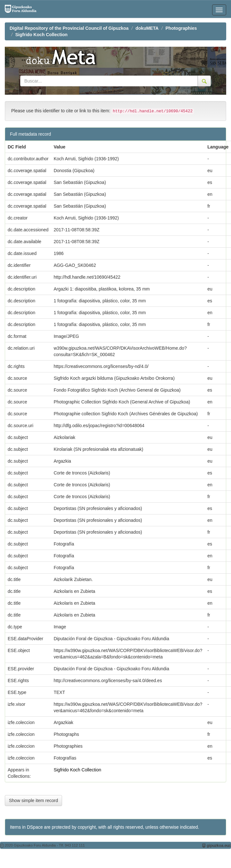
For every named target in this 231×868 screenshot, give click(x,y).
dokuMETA (147, 28)
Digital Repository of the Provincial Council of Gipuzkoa (69, 28)
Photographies (181, 28)
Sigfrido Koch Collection (41, 35)
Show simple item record (33, 800)
